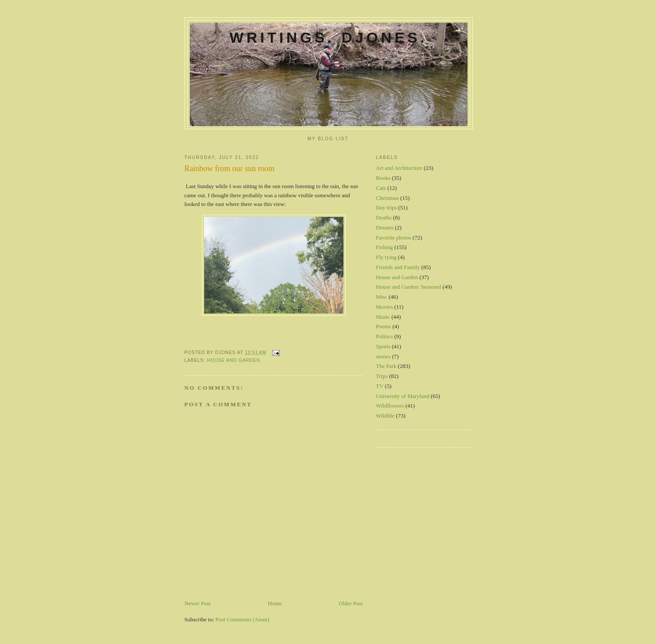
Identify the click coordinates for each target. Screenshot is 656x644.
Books (383, 178)
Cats (381, 188)
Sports (383, 346)
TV (380, 386)
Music (383, 317)
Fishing (385, 247)
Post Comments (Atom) (242, 619)
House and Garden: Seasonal (409, 287)
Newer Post (198, 603)
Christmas (388, 198)
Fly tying (386, 257)
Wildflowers (390, 406)
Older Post (351, 603)
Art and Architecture (399, 168)
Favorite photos (394, 238)
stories (384, 356)
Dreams (385, 228)
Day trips (387, 207)
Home (275, 603)
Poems (384, 326)
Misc (382, 297)
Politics (385, 336)
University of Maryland (403, 396)
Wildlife (385, 416)
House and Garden (234, 360)
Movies (385, 307)
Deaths (384, 217)
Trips (382, 376)
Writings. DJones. (328, 37)
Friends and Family (398, 267)
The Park (386, 366)
